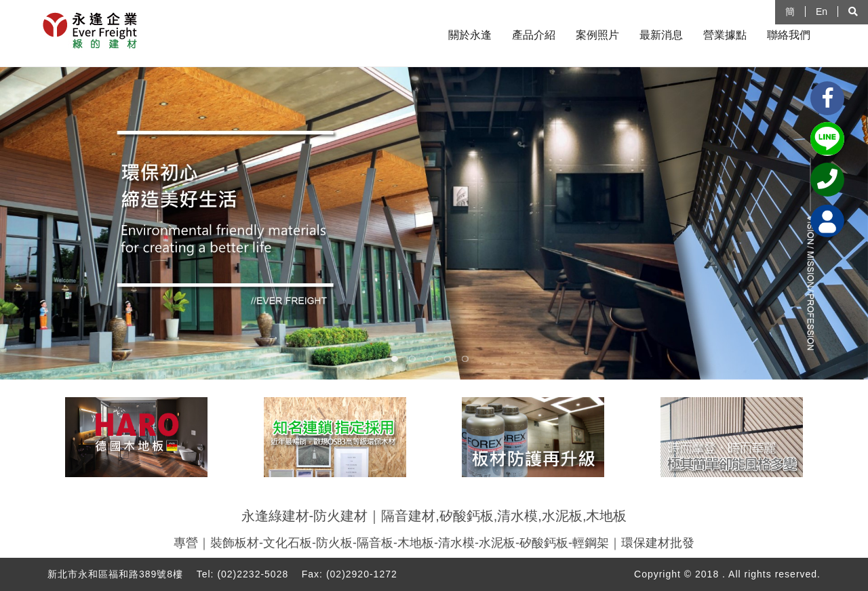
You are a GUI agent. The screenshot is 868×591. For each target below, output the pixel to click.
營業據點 (725, 35)
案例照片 (597, 35)
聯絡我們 (789, 35)
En (822, 12)
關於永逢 (470, 35)
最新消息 (661, 35)
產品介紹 (534, 35)
